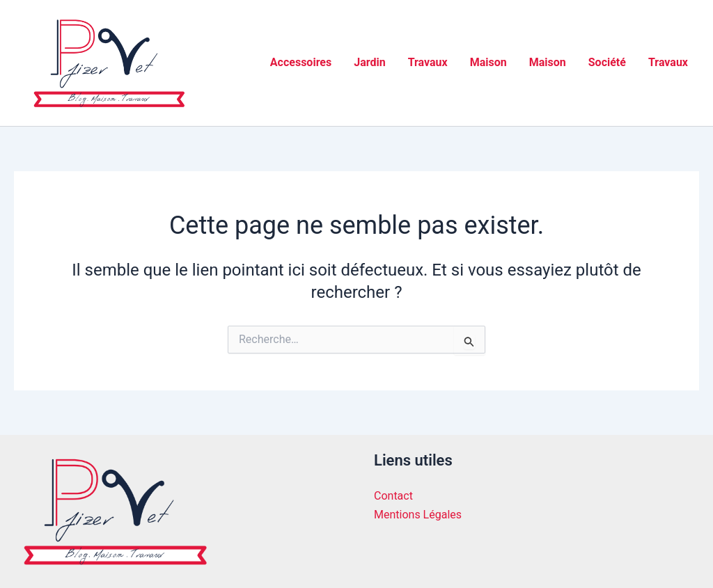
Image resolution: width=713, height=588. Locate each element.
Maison (488, 62)
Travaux (428, 62)
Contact (393, 496)
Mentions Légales (418, 515)
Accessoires (301, 62)
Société (607, 62)
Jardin (369, 62)
